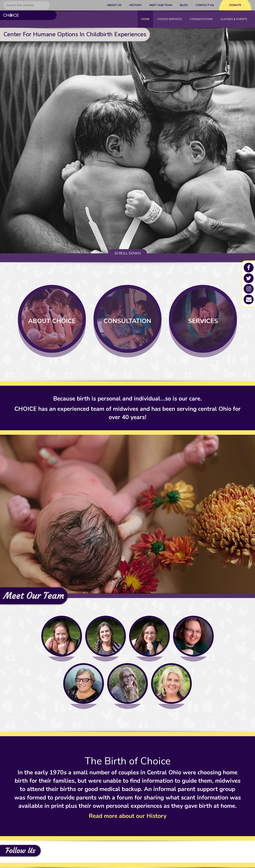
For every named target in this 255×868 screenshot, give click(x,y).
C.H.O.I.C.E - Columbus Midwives (26, 19)
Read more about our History (128, 817)
